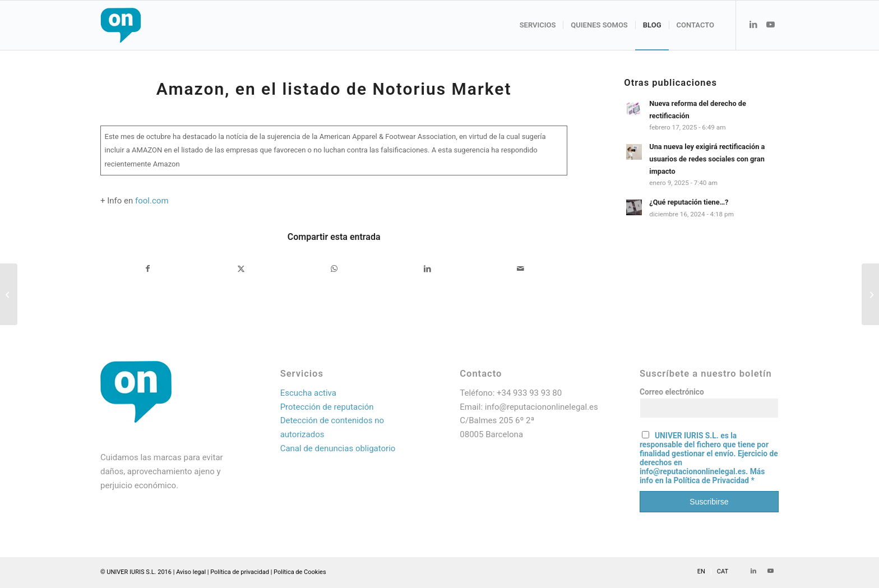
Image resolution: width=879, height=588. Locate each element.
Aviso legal (191, 572)
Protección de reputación (327, 407)
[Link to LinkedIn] (753, 25)
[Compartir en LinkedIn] (427, 269)
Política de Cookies (300, 572)
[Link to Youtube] (770, 25)
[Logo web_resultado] (154, 25)
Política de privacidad (240, 572)
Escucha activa (308, 393)
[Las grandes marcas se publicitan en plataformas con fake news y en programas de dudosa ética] (870, 294)
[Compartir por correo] (521, 269)
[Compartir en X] (241, 269)
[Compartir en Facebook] (147, 269)
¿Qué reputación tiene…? (689, 202)
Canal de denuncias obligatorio (338, 448)
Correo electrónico (672, 392)
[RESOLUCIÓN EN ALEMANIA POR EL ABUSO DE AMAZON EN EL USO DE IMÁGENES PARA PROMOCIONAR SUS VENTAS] (9, 294)
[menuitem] (538, 25)
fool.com (152, 201)
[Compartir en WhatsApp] (334, 269)
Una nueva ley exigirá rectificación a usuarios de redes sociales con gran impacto (707, 159)
